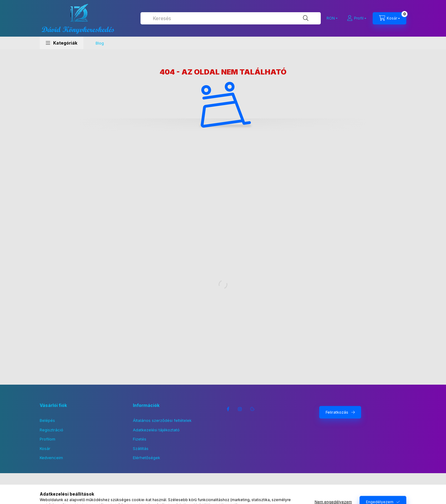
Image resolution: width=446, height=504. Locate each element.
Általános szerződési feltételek (162, 420)
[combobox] (231, 18)
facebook (228, 409)
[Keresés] (306, 18)
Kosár (45, 448)
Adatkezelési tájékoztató (156, 430)
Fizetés (140, 439)
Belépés (47, 420)
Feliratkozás (337, 412)
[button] (62, 43)
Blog (100, 43)
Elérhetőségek (146, 458)
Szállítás (141, 448)
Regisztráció (51, 430)
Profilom (48, 439)
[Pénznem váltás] (331, 18)
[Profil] (357, 18)
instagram (240, 409)
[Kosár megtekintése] (389, 18)
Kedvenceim (51, 458)
